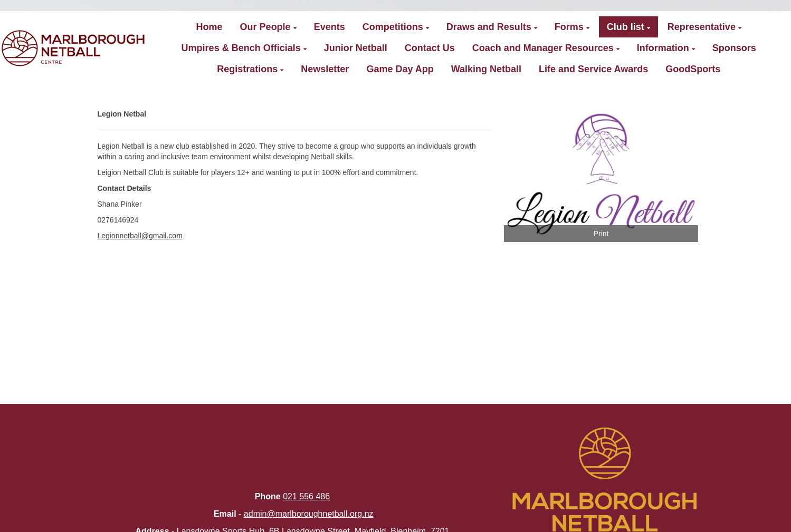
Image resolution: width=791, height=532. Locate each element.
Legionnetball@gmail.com (140, 236)
